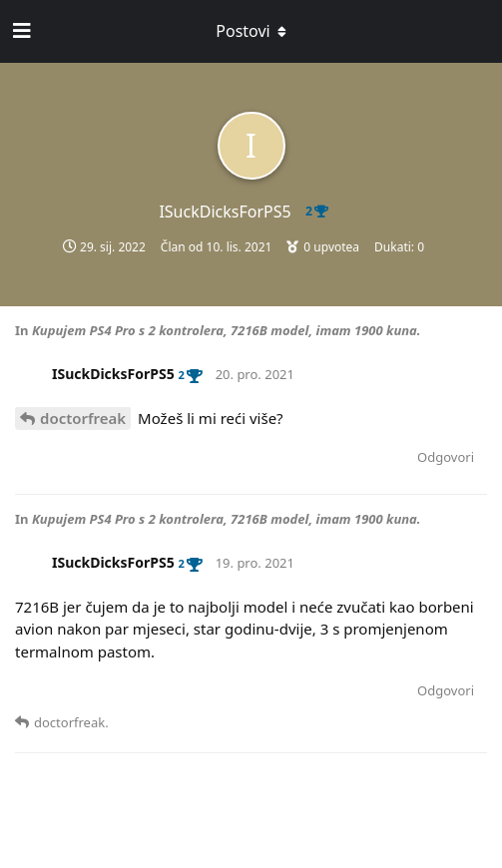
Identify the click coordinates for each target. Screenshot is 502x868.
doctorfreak (83, 418)
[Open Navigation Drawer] (20, 31)
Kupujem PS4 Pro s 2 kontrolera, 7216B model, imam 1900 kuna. (227, 330)
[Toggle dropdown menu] (251, 31)
